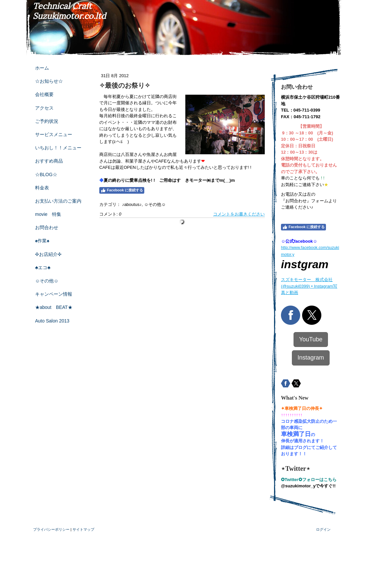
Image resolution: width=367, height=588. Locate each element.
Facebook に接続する (122, 190)
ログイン (323, 529)
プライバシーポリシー (51, 529)
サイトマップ (83, 529)
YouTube (311, 339)
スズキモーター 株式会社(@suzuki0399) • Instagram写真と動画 (309, 286)
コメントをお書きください (239, 214)
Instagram (311, 358)
